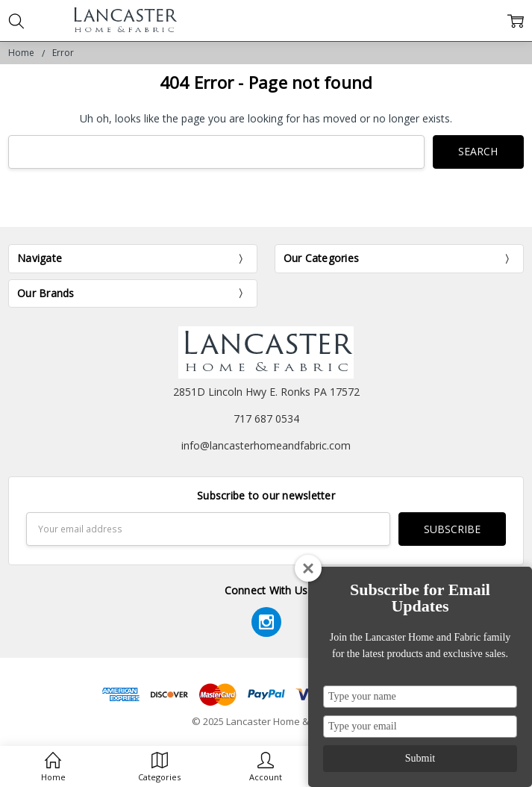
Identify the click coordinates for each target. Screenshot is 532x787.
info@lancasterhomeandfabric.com (266, 445)
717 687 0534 (266, 419)
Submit (420, 758)
